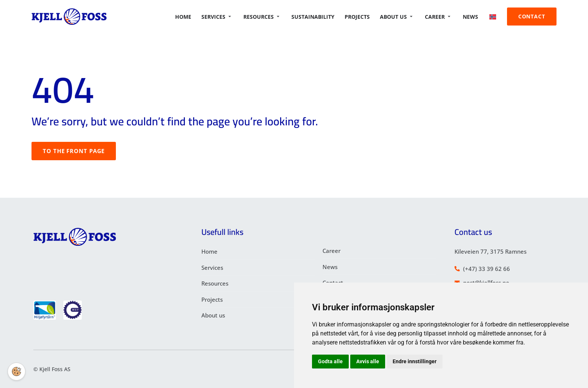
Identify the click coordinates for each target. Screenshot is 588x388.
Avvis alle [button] (368, 361)
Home (191, 17)
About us (401, 17)
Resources (268, 17)
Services (223, 17)
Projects (362, 17)
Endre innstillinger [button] (415, 361)
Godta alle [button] (330, 361)
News (473, 17)
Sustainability (319, 17)
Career (441, 17)
